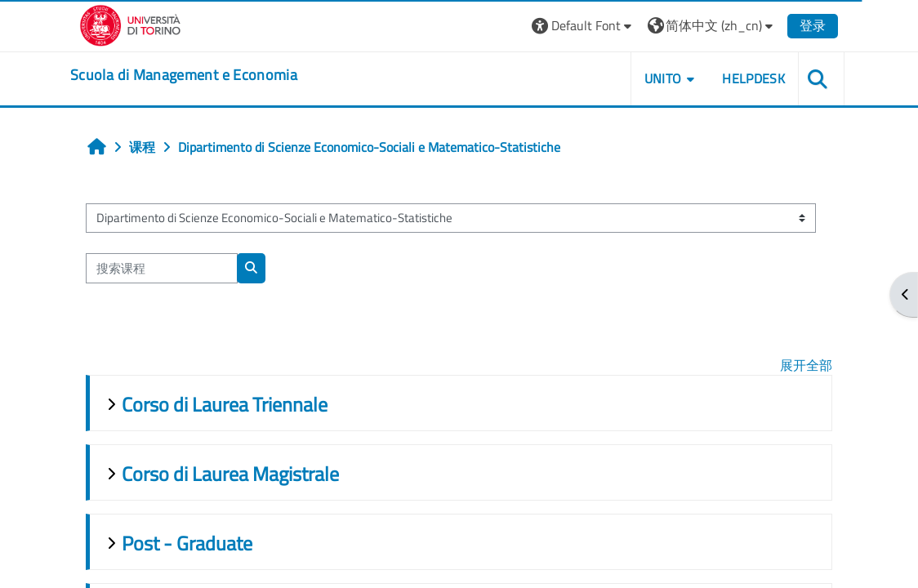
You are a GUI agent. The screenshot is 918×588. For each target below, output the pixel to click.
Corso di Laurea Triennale (225, 404)
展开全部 (806, 365)
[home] (184, 75)
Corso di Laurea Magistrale (230, 474)
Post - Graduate (187, 543)
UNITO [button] (663, 78)
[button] (584, 26)
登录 (813, 25)
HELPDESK (753, 78)
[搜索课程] (162, 268)
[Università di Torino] (130, 24)
